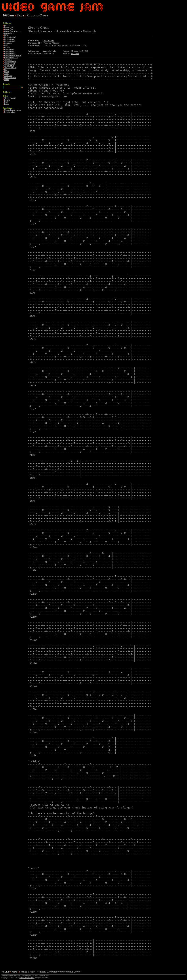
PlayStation (9, 49)
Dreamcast (9, 27)
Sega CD (8, 59)
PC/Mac (8, 47)
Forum (7, 100)
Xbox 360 (8, 76)
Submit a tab (9, 112)
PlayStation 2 (10, 51)
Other (7, 80)
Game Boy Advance (13, 31)
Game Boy (9, 29)
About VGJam (10, 98)
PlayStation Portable (13, 55)
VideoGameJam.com (27, 978)
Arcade (7, 25)
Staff (6, 102)
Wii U (6, 72)
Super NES (9, 65)
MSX (6, 35)
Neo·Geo (8, 43)
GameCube (9, 33)
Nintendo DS (10, 41)
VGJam (8, 15)
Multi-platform (10, 78)
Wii (5, 70)
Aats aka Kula (50, 51)
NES (6, 45)
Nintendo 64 (9, 39)
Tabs (20, 15)
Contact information (12, 110)
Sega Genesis (10, 61)
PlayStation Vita (11, 57)
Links (6, 104)
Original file (77, 51)
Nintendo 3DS (10, 37)
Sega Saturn (9, 63)
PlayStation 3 (10, 53)
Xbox (6, 74)
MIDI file (75, 54)
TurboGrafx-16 (10, 67)
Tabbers (7, 92)
